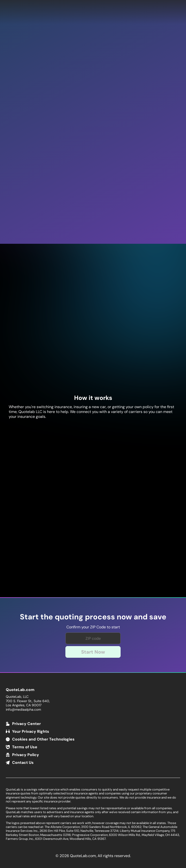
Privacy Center (27, 724)
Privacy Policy (26, 755)
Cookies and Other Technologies (43, 739)
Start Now (93, 652)
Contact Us (23, 763)
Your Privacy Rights (31, 731)
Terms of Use (25, 747)
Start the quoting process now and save (93, 617)
